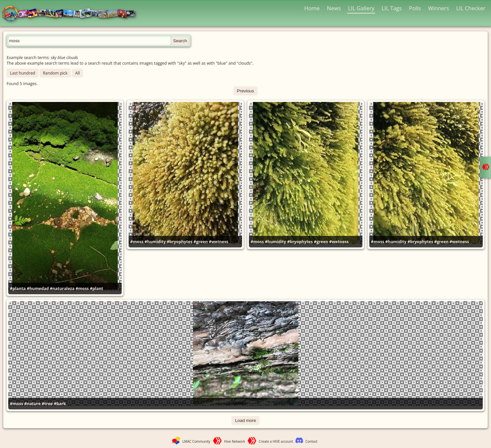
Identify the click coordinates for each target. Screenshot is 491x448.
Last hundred (23, 73)
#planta (18, 288)
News (334, 8)
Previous (246, 91)
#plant (96, 288)
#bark (60, 404)
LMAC (72, 14)
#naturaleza (62, 288)
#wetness (218, 242)
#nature (32, 404)
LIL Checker (471, 8)
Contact (311, 441)
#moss (82, 288)
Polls (415, 8)
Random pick (55, 73)
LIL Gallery (361, 8)
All (77, 73)
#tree (47, 404)
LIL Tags (392, 8)
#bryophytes (180, 242)
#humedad (38, 288)
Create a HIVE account (276, 441)
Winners (439, 8)
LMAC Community (196, 441)
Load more (246, 420)
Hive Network (235, 441)
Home (312, 8)
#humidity (155, 242)
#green (201, 242)
